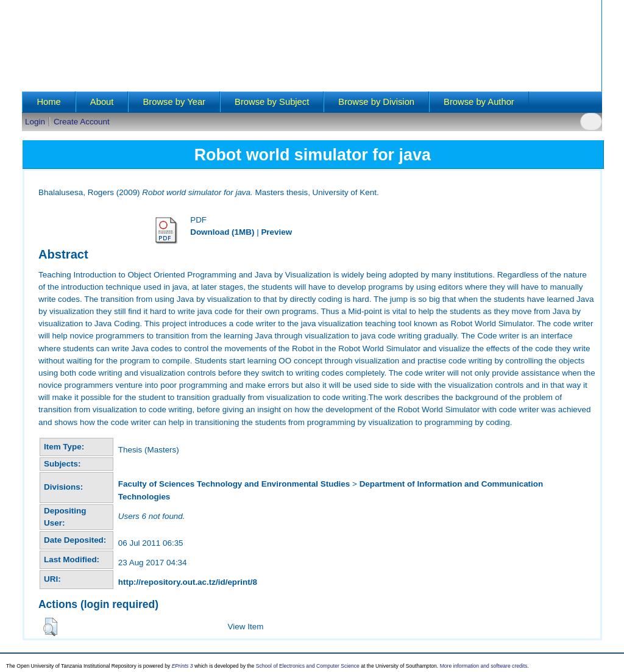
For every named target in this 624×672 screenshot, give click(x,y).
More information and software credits (484, 666)
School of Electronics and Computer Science (308, 666)
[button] (50, 627)
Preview (276, 232)
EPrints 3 (183, 666)
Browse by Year (174, 102)
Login (35, 122)
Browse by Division (376, 102)
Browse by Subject (272, 102)
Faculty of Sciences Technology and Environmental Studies (234, 484)
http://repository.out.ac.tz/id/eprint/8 (188, 582)
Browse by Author (479, 102)
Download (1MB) (222, 232)
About (102, 102)
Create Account (82, 122)
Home (48, 102)
